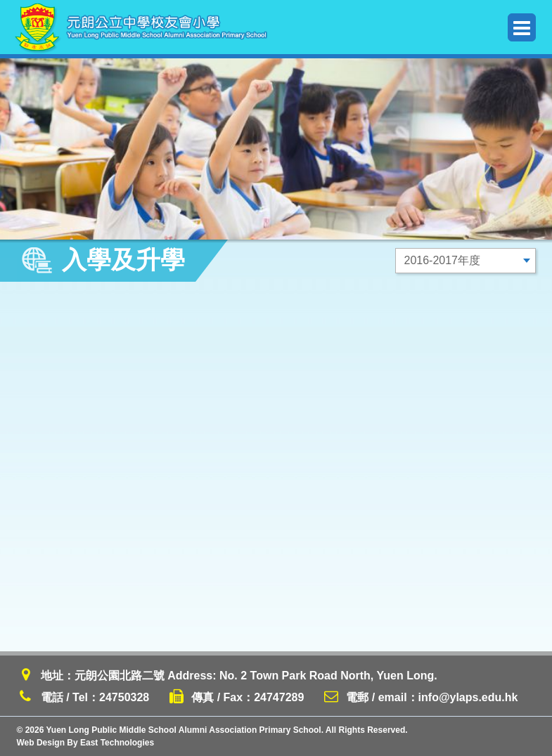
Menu (522, 28)
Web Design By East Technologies (86, 743)
